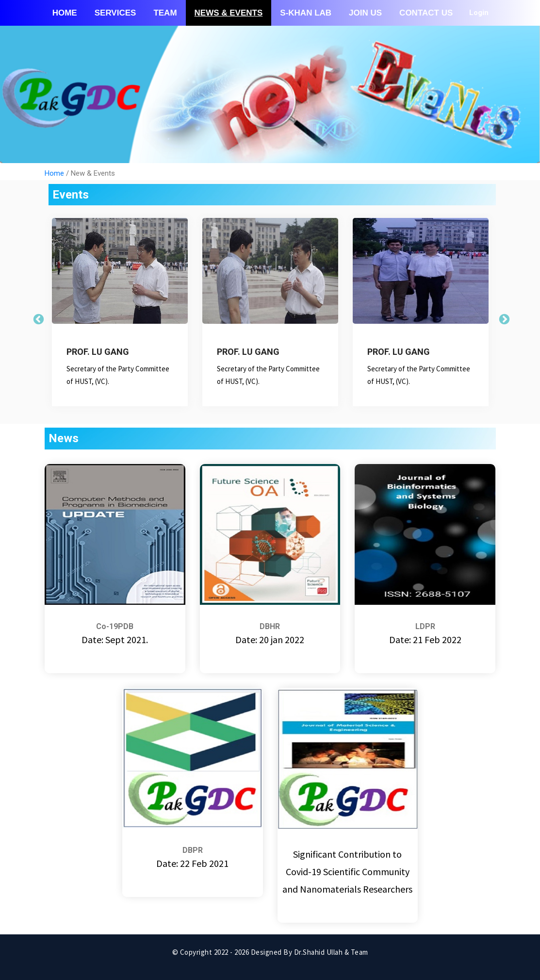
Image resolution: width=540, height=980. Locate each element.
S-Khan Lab (306, 13)
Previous (37, 318)
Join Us (365, 13)
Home (65, 13)
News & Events (229, 13)
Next (503, 318)
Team (165, 13)
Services (115, 13)
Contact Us (426, 13)
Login (479, 13)
